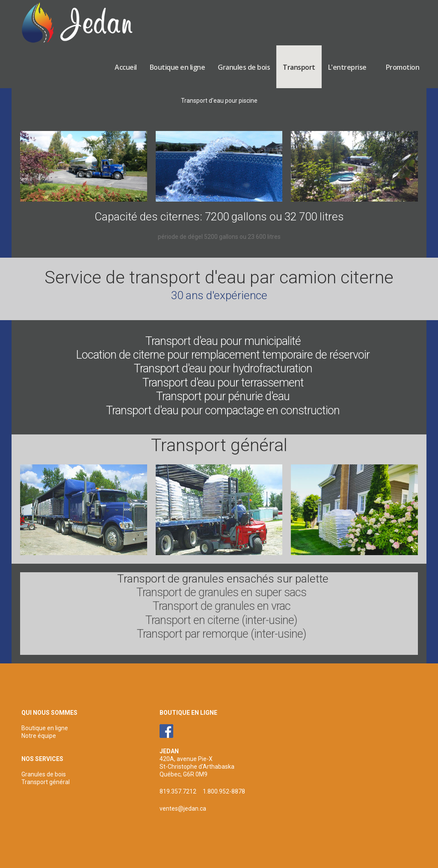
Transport (299, 67)
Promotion (403, 67)
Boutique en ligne (178, 67)
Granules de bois (244, 67)
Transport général (46, 782)
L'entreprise (347, 67)
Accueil (126, 67)
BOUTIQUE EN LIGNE (188, 713)
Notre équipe (39, 736)
